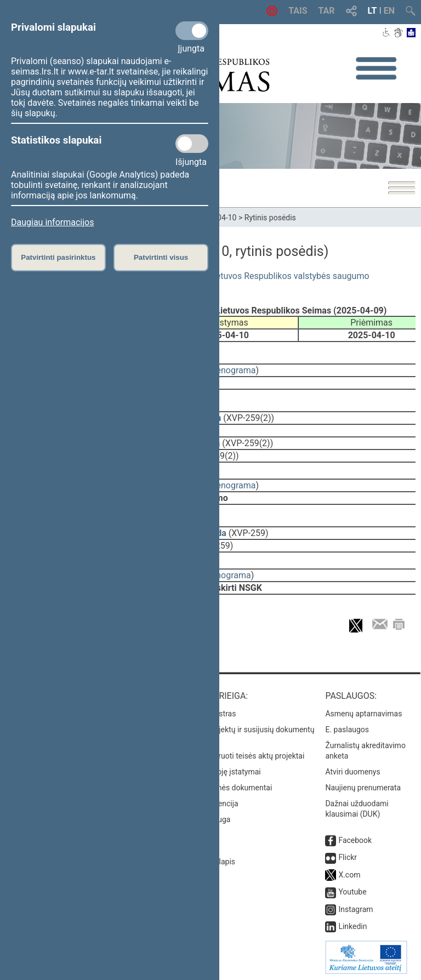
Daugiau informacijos (52, 222)
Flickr (348, 857)
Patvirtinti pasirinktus (58, 257)
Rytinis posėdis (270, 218)
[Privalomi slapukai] (192, 31)
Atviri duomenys (352, 772)
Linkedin (352, 926)
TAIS (298, 11)
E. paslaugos (347, 730)
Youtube (352, 892)
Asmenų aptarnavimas (363, 714)
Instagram (355, 909)
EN (389, 11)
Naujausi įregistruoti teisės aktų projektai (235, 756)
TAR (327, 11)
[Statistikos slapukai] (192, 144)
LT (372, 11)
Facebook (355, 840)
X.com (349, 875)
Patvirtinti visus (161, 257)
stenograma (232, 370)
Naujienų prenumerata (363, 788)
